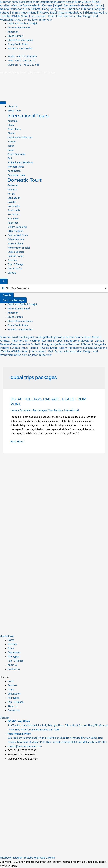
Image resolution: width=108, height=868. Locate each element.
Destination (14, 652)
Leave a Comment (21, 410)
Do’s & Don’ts (15, 268)
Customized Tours (18, 235)
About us (13, 106)
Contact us (14, 669)
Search (7, 295)
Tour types (13, 657)
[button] (54, 677)
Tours (11, 648)
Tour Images (40, 410)
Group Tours (14, 111)
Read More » (17, 441)
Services (12, 260)
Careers (12, 273)
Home (11, 640)
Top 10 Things (16, 264)
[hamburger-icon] (3, 103)
